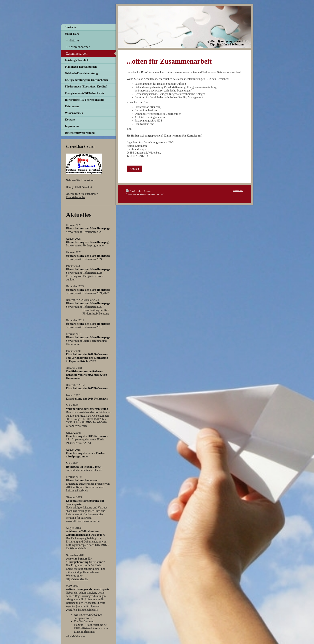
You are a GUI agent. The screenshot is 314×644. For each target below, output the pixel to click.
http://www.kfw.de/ (77, 579)
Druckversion (134, 191)
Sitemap (147, 191)
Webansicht (238, 190)
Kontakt (134, 169)
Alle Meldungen (75, 636)
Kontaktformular (75, 197)
